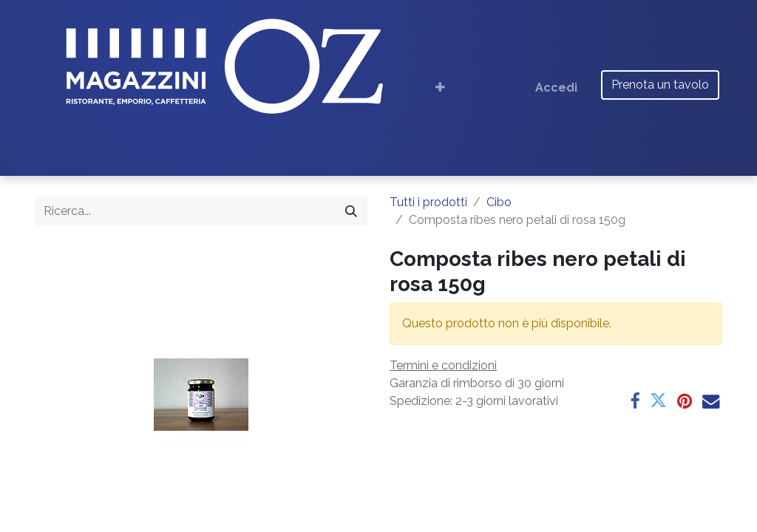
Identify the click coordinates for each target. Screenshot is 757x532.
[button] (440, 88)
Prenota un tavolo (660, 85)
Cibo (499, 202)
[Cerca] (351, 211)
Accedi (556, 88)
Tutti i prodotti (428, 202)
